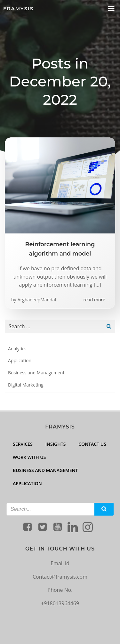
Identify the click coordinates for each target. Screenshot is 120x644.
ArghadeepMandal (37, 300)
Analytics (17, 349)
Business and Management (36, 373)
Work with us (29, 457)
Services (23, 444)
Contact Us (92, 444)
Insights (56, 444)
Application (20, 360)
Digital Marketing (26, 385)
